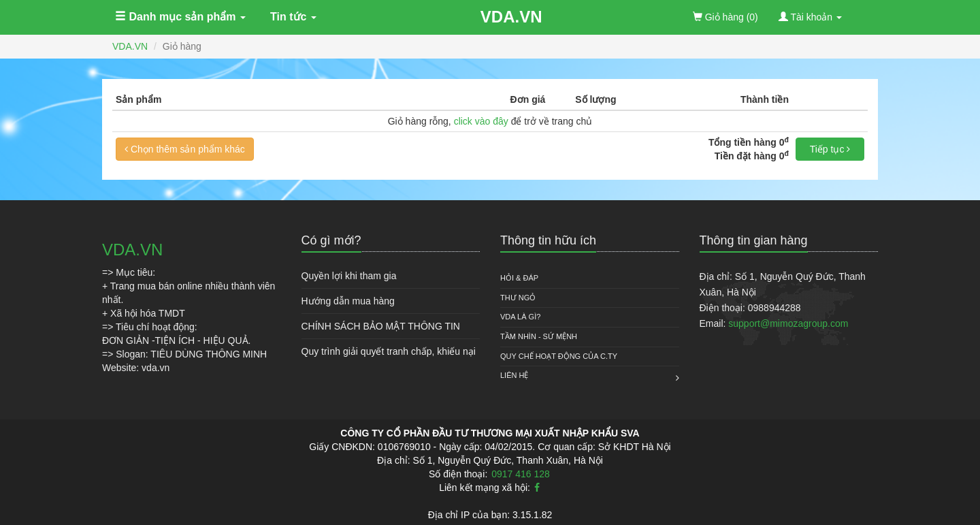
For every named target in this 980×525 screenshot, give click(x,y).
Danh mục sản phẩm (180, 17)
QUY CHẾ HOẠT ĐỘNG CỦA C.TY (559, 356)
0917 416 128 (521, 474)
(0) (725, 17)
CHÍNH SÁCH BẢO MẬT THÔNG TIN (381, 326)
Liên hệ (514, 375)
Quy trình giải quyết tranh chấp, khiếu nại (389, 351)
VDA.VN (511, 17)
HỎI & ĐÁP (519, 278)
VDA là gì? (520, 317)
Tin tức (293, 17)
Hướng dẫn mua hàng (348, 301)
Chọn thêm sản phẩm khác (185, 149)
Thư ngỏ (518, 298)
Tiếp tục (830, 149)
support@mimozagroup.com (788, 323)
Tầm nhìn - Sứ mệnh (539, 336)
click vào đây (481, 121)
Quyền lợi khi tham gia (349, 276)
